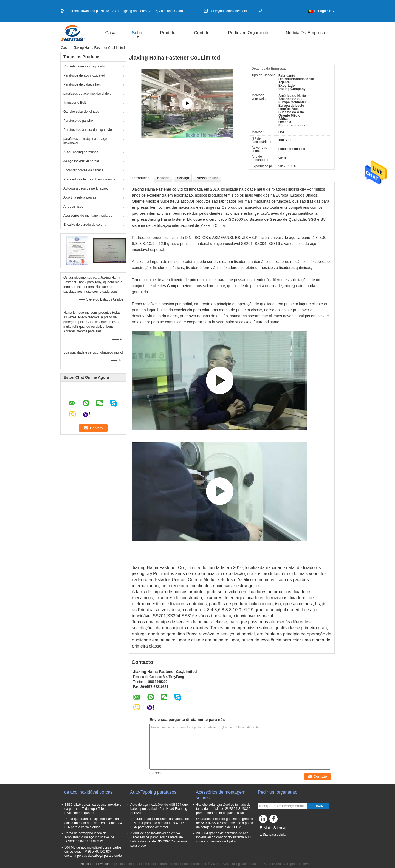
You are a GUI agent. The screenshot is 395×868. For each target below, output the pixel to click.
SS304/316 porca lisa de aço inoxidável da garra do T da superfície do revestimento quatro (93, 809)
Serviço (183, 178)
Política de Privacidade (97, 864)
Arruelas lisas (73, 207)
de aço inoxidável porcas (81, 161)
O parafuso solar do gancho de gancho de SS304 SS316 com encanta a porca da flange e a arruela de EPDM (225, 823)
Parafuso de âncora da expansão (88, 130)
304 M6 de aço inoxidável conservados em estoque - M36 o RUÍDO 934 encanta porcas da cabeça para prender (94, 852)
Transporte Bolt (75, 103)
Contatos (203, 33)
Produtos (169, 33)
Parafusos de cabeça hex (82, 84)
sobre (138, 33)
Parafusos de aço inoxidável (84, 75)
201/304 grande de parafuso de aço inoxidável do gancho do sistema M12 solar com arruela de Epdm (224, 837)
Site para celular (273, 835)
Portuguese (325, 11)
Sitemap (280, 828)
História (163, 178)
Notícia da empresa (305, 33)
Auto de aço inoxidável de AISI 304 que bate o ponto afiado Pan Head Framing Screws (159, 809)
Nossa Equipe (208, 178)
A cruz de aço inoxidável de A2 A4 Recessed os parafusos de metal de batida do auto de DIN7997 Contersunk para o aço (159, 839)
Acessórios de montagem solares (88, 216)
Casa (110, 33)
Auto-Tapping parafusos (81, 152)
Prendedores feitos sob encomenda (89, 179)
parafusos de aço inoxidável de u (87, 94)
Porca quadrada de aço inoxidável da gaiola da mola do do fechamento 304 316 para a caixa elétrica (93, 823)
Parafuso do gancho (78, 121)
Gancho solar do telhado (81, 112)
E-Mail (265, 828)
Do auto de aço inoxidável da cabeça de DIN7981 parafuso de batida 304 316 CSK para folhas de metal (160, 823)
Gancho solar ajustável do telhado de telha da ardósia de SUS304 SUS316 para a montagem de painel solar (223, 809)
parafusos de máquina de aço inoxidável (85, 141)
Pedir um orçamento (249, 33)
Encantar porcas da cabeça (83, 170)
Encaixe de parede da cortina (85, 225)
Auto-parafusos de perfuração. (86, 188)
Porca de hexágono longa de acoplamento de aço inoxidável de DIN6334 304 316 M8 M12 (89, 837)
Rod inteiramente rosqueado (84, 66)
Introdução (141, 178)
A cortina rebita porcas (80, 197)
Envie (318, 806)
